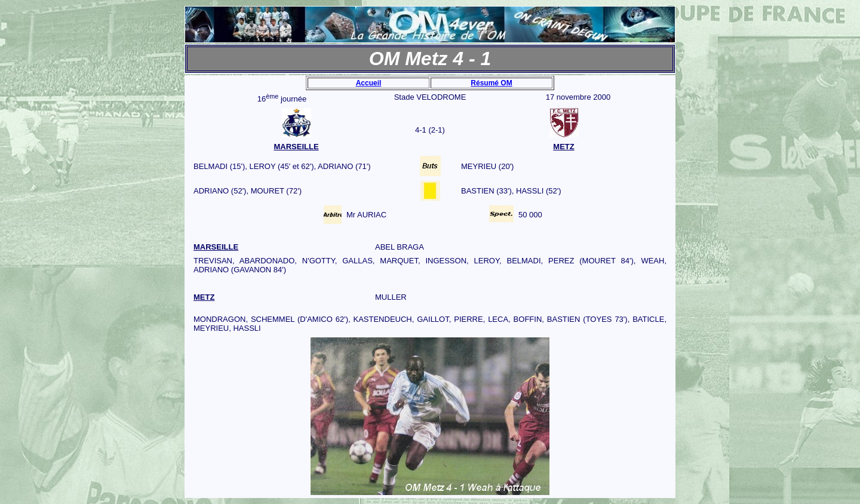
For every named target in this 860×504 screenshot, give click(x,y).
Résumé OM (491, 83)
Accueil (369, 83)
